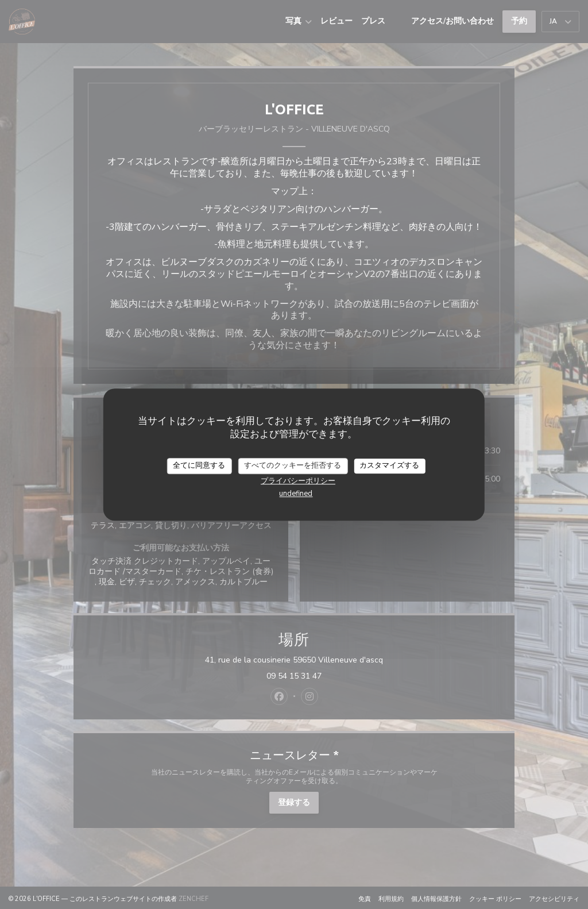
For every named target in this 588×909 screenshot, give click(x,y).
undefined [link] (296, 494)
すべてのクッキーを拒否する (293, 465)
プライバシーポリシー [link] (298, 481)
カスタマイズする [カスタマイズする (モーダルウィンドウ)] (389, 465)
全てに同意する (199, 465)
